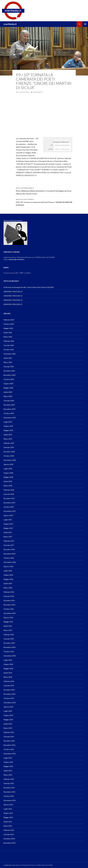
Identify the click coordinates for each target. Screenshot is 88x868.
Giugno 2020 (8, 384)
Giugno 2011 (8, 813)
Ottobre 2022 (9, 324)
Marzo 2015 (8, 630)
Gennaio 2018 (9, 494)
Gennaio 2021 (9, 367)
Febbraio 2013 (9, 732)
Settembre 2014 (10, 656)
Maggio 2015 (8, 622)
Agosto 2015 (8, 617)
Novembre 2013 (10, 694)
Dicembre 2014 (9, 643)
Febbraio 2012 (9, 779)
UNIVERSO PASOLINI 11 (13, 304)
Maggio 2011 (8, 817)
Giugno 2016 (8, 575)
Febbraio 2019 (9, 443)
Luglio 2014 (8, 660)
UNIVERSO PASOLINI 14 (13, 292)
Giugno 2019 (8, 426)
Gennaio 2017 (9, 545)
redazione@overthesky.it (16, 259)
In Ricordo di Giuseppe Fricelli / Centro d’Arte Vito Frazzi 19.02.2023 (29, 287)
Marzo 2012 (8, 775)
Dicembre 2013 (9, 690)
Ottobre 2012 (9, 749)
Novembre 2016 (10, 554)
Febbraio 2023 (9, 320)
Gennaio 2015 (9, 639)
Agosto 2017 (8, 515)
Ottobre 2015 (9, 609)
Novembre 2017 (10, 503)
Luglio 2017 (8, 520)
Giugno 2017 (8, 524)
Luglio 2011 (8, 809)
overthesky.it (10, 24)
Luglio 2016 (8, 571)
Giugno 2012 (8, 762)
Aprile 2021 (8, 358)
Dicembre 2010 (9, 839)
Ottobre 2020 (9, 379)
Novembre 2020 (10, 375)
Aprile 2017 (8, 532)
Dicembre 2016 (9, 549)
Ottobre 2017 (9, 507)
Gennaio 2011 (9, 834)
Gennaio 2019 (9, 447)
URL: (52, 145)
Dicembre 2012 (9, 741)
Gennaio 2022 (9, 345)
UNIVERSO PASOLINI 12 (13, 300)
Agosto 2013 (8, 707)
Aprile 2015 (8, 626)
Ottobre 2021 (9, 350)
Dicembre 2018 (9, 452)
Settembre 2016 (10, 562)
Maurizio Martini (62, 140)
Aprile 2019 (8, 435)
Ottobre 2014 (9, 652)
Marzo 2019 (8, 439)
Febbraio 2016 (9, 592)
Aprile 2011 (8, 822)
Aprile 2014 (8, 673)
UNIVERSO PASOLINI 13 (13, 296)
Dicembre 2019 (9, 405)
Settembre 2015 (10, 613)
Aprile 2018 (8, 481)
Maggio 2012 (8, 766)
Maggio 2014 (8, 669)
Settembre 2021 (10, 354)
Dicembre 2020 (9, 371)
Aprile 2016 (8, 583)
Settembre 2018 (10, 460)
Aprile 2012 (8, 771)
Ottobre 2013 (9, 698)
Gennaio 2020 (9, 401)
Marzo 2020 (8, 396)
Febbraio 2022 (9, 341)
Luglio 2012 (8, 758)
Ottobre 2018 (9, 456)
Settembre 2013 (10, 703)
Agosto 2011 (8, 805)
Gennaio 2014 (9, 686)
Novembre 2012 (10, 745)
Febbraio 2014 (9, 681)
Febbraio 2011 (9, 830)
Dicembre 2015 (9, 600)
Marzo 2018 (8, 486)
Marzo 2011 (8, 826)
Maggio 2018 (8, 477)
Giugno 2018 (8, 473)
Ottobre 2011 (9, 796)
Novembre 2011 (10, 792)
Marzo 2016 (8, 588)
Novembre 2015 (10, 605)
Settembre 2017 (10, 511)
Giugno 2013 (8, 715)
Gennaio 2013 (9, 737)
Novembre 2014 (10, 647)
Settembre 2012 (10, 754)
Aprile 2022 (8, 333)
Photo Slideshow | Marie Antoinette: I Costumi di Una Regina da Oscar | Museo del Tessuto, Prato (44, 191)
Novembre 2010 (10, 843)
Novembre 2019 (10, 409)
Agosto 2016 (8, 566)
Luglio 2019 (8, 422)
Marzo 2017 (8, 537)
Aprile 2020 (8, 392)
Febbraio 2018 (9, 490)
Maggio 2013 (8, 720)
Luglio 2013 (8, 711)
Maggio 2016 (8, 579)
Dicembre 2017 (9, 498)
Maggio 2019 (8, 430)
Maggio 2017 (8, 528)
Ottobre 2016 (9, 558)
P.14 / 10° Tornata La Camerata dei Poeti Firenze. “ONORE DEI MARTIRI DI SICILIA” (44, 202)
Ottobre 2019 (9, 413)
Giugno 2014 (8, 664)
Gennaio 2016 (9, 596)
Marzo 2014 (8, 677)
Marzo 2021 (8, 362)
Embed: (51, 149)
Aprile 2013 (8, 724)
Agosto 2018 (8, 464)
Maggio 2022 (8, 328)
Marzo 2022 (8, 337)
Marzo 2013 (8, 728)
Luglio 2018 (8, 469)
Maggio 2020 (8, 388)
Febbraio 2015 (9, 634)
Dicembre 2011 (9, 788)
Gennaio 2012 (9, 783)
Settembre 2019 (10, 418)
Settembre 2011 (10, 800)
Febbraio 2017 (9, 541)
